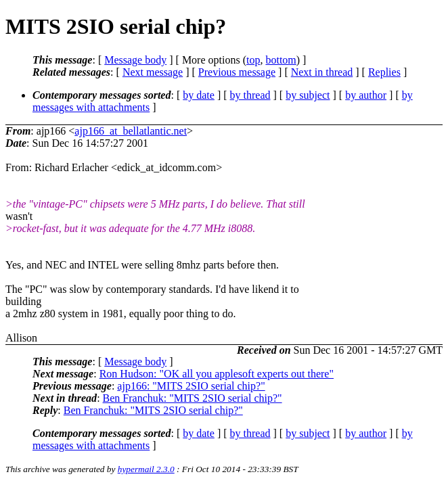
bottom (281, 60)
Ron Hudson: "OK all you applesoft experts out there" (217, 374)
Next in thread (322, 72)
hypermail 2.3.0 (146, 469)
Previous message (237, 72)
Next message (153, 72)
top (253, 60)
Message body (135, 60)
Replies (384, 72)
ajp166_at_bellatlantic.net (131, 131)
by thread (250, 95)
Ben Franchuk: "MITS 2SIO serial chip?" (193, 398)
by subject (308, 95)
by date (199, 95)
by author (366, 95)
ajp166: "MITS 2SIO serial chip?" (191, 386)
